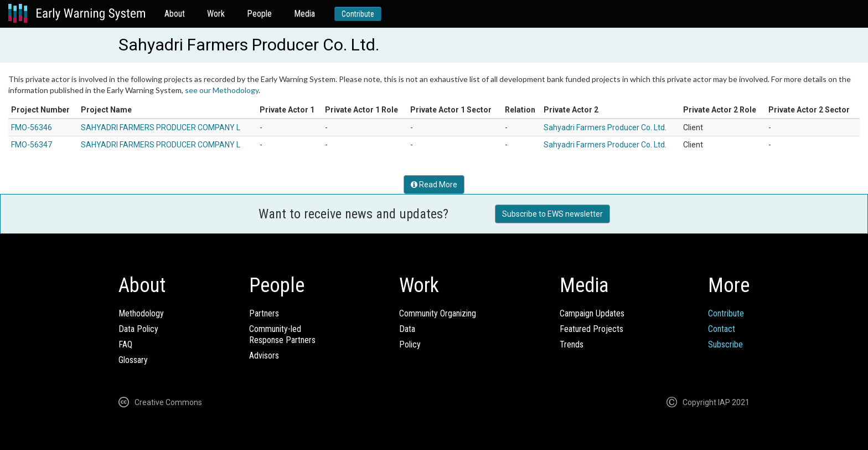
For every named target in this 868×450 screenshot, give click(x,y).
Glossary (133, 360)
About (175, 14)
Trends (572, 344)
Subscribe (725, 344)
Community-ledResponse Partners (282, 334)
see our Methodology (222, 90)
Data (407, 329)
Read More (434, 185)
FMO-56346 (32, 127)
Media (304, 14)
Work (216, 14)
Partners (264, 313)
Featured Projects (591, 329)
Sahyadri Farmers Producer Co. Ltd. (605, 127)
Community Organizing (438, 313)
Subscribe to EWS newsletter (552, 214)
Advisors (264, 356)
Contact (722, 329)
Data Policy (138, 329)
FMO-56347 (32, 145)
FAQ (125, 344)
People (259, 14)
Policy (410, 344)
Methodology (141, 313)
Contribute (358, 14)
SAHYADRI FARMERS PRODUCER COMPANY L (161, 127)
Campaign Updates (592, 313)
